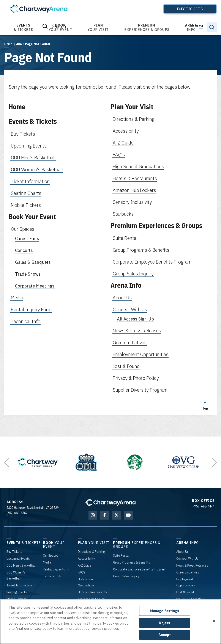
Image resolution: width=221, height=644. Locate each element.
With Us (187, 559)
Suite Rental (125, 238)
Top (205, 405)
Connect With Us (130, 309)
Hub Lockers (92, 599)
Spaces (51, 556)
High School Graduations (138, 166)
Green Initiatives (130, 342)
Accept (165, 635)
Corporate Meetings (35, 286)
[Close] (214, 621)
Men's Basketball (21, 565)
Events (18, 559)
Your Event (60, 27)
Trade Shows (28, 274)
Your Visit (98, 27)
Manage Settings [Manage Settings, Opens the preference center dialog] (165, 611)
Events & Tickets (33, 121)
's (82, 572)
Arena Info (126, 285)
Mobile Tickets (26, 205)
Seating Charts (26, 193)
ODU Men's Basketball (33, 158)
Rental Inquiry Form (31, 309)
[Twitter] (117, 515)
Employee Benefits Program (139, 569)
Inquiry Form (56, 569)
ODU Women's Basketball (37, 169)
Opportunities (186, 582)
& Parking (92, 552)
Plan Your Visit (132, 107)
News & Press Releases (137, 331)
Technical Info (26, 321)
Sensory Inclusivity (132, 202)
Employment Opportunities (140, 354)
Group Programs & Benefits (141, 250)
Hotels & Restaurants (135, 178)
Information (19, 585)
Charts (17, 592)
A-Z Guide (123, 143)
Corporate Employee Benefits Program (152, 262)
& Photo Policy (191, 599)
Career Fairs (27, 238)
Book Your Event (32, 217)
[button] (7, 462)
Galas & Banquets (33, 262)
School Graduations (86, 582)
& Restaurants (92, 592)
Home (8, 44)
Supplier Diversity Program (140, 390)
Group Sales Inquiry (133, 274)
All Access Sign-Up (135, 319)
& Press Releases (192, 565)
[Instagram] (93, 515)
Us (182, 552)
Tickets (183, 9)
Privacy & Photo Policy (136, 378)
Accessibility (126, 131)
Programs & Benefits (132, 562)
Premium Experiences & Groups (156, 225)
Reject (165, 623)
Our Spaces (23, 229)
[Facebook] (105, 515)
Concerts (24, 250)
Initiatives (188, 572)
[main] (110, 225)
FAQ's (119, 155)
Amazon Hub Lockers (134, 190)
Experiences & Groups (147, 27)
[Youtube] (128, 515)
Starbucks (123, 214)
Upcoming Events (29, 146)
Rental (121, 556)
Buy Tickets (23, 134)
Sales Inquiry (126, 576)
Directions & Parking (134, 119)
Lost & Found (126, 366)
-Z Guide (85, 565)
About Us (122, 298)
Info (191, 27)
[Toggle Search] (212, 27)
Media (17, 298)
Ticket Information (30, 181)
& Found (185, 592)
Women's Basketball (16, 575)
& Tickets (23, 27)
